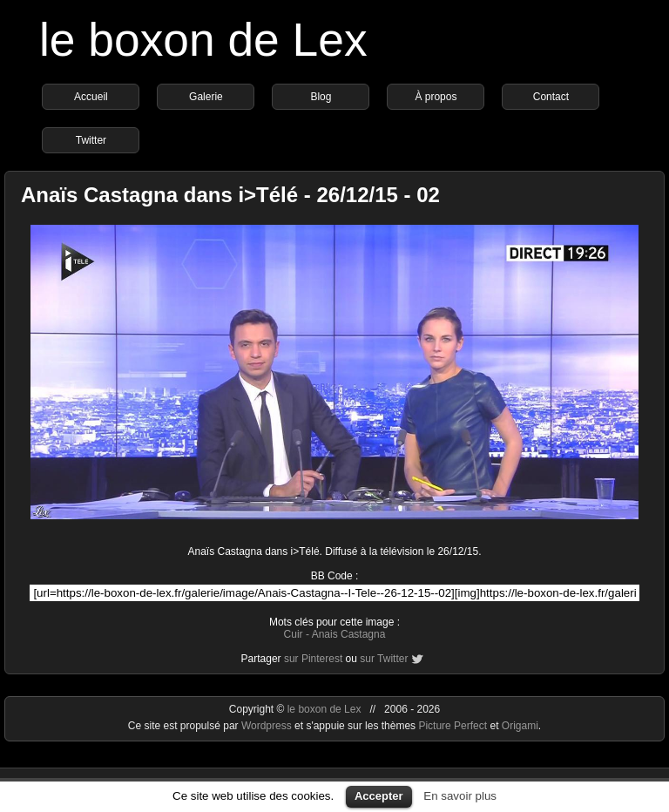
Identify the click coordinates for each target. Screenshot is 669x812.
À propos (436, 97)
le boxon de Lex (203, 40)
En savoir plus (460, 796)
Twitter (91, 140)
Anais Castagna (349, 634)
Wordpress (268, 726)
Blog (321, 97)
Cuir (294, 634)
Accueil (91, 97)
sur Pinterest (313, 659)
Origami (520, 726)
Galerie (206, 97)
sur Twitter (384, 659)
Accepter (379, 796)
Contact (551, 97)
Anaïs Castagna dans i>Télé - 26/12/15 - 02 (230, 195)
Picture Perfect (453, 726)
